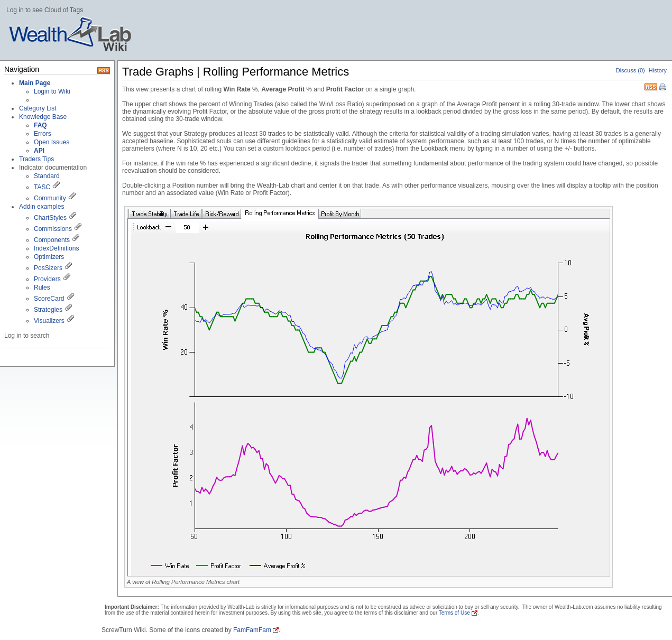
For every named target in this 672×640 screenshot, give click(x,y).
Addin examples (42, 207)
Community (50, 198)
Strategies (48, 310)
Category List (38, 108)
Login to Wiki (52, 91)
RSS (651, 86)
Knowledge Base (43, 117)
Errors (43, 134)
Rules (42, 287)
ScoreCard (49, 299)
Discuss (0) (630, 70)
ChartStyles (50, 218)
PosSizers (48, 268)
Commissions (53, 229)
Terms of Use (454, 613)
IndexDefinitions (56, 248)
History (658, 70)
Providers (47, 279)
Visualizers (49, 321)
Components (52, 240)
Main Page (35, 83)
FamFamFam (252, 630)
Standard (47, 176)
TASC (42, 187)
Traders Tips (36, 159)
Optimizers (49, 257)
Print (664, 88)
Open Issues (52, 142)
